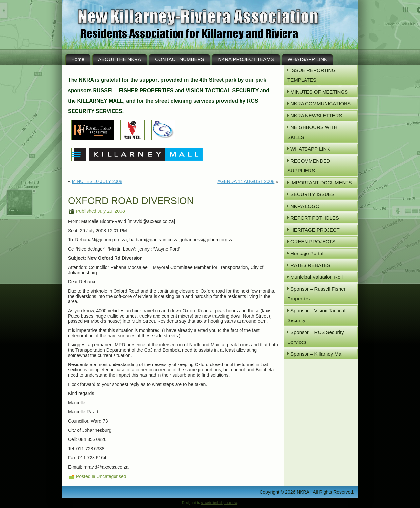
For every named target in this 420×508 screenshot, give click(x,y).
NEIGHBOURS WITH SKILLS (312, 132)
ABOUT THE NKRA (120, 59)
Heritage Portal (307, 253)
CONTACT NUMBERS (179, 59)
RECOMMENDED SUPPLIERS (309, 166)
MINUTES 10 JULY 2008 (97, 181)
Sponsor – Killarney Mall (317, 354)
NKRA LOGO (305, 206)
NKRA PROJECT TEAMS (246, 59)
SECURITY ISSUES (313, 194)
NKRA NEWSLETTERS (316, 115)
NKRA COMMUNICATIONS (321, 104)
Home (78, 59)
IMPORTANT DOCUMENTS (321, 182)
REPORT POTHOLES (315, 218)
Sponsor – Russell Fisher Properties (316, 294)
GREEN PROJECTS (313, 242)
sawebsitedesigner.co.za (219, 503)
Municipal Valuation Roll (316, 277)
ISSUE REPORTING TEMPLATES (312, 75)
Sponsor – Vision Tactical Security (316, 315)
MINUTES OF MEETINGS (319, 92)
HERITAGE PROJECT (315, 230)
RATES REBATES (310, 265)
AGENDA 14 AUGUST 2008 (246, 181)
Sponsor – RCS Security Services (316, 337)
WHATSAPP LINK (307, 59)
